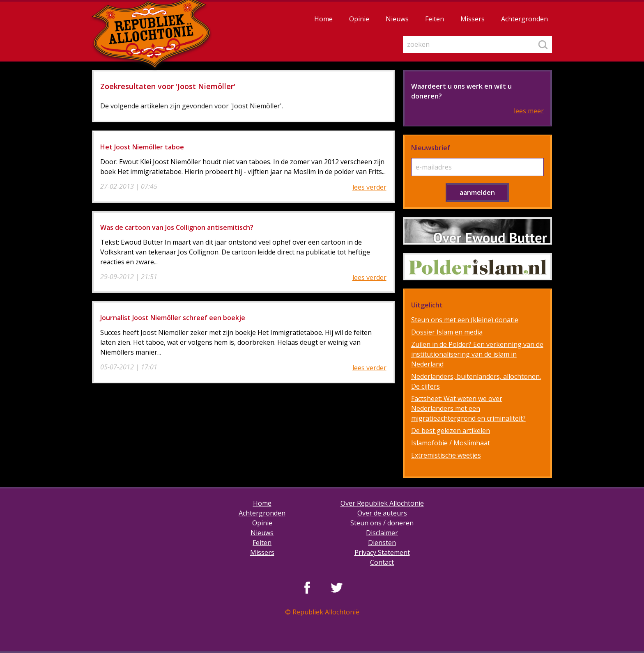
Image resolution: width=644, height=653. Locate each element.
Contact (382, 562)
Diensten (382, 543)
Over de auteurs (382, 513)
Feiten (435, 19)
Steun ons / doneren (382, 523)
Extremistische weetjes (446, 455)
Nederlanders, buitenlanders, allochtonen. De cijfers (476, 381)
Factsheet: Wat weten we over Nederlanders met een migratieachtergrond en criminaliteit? (468, 408)
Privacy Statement (382, 552)
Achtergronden (524, 19)
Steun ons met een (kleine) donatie (465, 320)
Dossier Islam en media (447, 332)
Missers (473, 19)
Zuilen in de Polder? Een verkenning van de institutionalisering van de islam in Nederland (477, 354)
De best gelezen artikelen (451, 431)
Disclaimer (382, 533)
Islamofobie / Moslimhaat (451, 443)
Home (323, 19)
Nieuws (397, 19)
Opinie (359, 19)
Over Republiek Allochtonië (382, 503)
